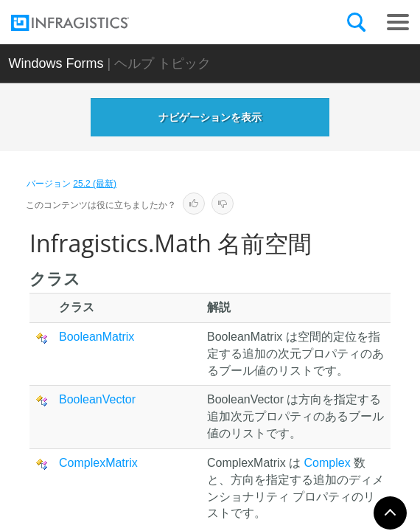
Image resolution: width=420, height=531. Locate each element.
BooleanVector (97, 399)
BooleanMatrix (97, 337)
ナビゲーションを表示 (210, 117)
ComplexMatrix (98, 463)
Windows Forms (56, 63)
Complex (328, 463)
